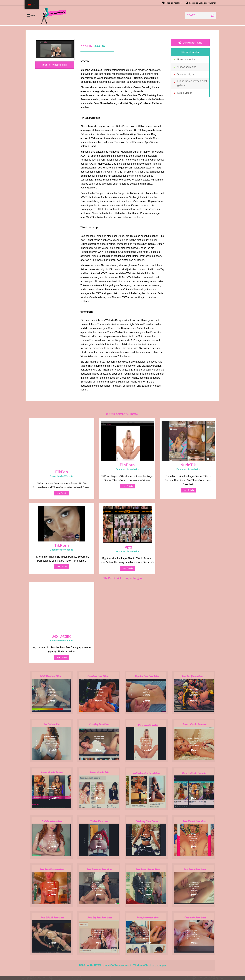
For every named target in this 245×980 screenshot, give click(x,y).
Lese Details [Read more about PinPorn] (127, 486)
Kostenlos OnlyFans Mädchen (201, 3)
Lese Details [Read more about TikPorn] (62, 567)
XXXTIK (100, 46)
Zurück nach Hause (190, 43)
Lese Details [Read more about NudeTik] (188, 490)
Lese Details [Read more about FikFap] (62, 493)
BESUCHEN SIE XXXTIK (55, 65)
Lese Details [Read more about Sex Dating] (62, 657)
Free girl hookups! (172, 3)
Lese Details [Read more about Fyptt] (127, 568)
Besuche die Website (62, 476)
